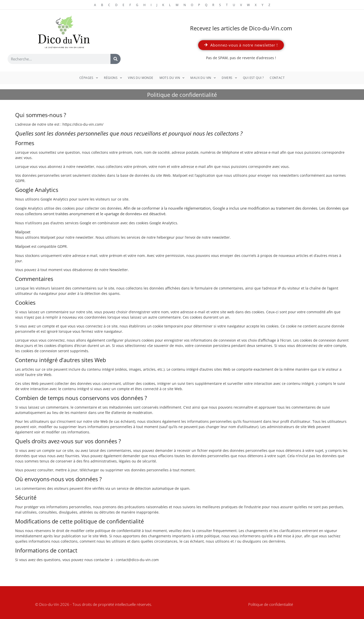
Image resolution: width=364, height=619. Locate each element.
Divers (229, 78)
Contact (277, 78)
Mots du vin (172, 78)
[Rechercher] (116, 59)
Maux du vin (203, 78)
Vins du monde (141, 78)
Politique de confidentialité (271, 604)
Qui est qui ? (253, 78)
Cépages (89, 78)
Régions (113, 78)
